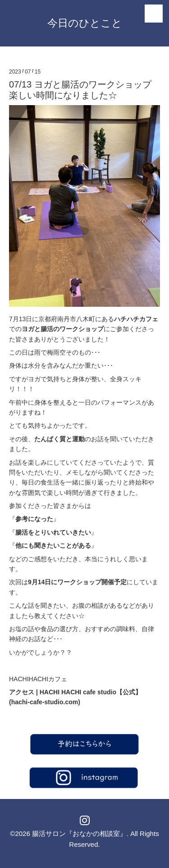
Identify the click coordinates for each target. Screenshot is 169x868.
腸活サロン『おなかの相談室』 (79, 833)
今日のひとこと (85, 23)
